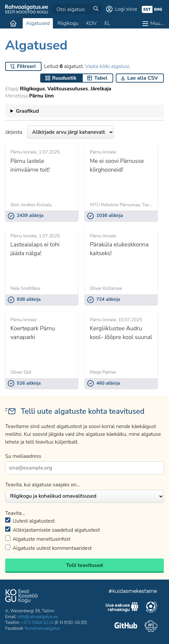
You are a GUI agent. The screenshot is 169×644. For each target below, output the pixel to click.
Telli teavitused (84, 565)
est (147, 9)
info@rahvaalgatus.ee (38, 617)
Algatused (38, 23)
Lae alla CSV (143, 78)
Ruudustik (64, 78)
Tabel (101, 78)
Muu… (157, 23)
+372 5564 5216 (37, 623)
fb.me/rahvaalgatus (42, 628)
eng (158, 9)
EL (107, 23)
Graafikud (27, 111)
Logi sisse (126, 9)
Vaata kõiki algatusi (107, 66)
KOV (91, 23)
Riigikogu (68, 23)
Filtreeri (26, 66)
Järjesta (60, 132)
